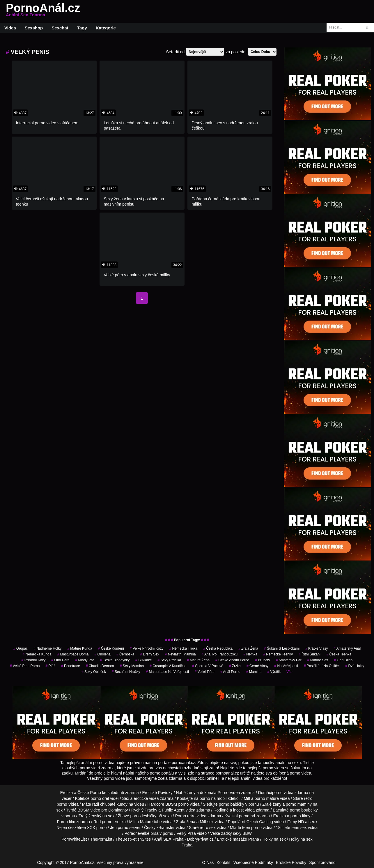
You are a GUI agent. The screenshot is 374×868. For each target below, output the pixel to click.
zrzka (235, 666)
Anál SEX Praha (169, 839)
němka (250, 654)
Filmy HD (296, 822)
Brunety (262, 660)
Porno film (66, 822)
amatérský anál (347, 648)
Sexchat (60, 28)
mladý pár (85, 660)
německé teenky (278, 654)
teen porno (252, 828)
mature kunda (80, 648)
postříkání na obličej (322, 666)
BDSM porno (177, 804)
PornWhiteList (74, 839)
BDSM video (89, 810)
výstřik (274, 672)
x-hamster (166, 828)
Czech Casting (260, 822)
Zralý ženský (90, 816)
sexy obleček (94, 672)
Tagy (82, 28)
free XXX (87, 828)
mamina (254, 672)
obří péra (61, 660)
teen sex (299, 828)
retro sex (208, 828)
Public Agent (173, 810)
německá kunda (37, 654)
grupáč (21, 648)
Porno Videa (229, 793)
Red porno (103, 822)
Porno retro (185, 816)
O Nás (208, 862)
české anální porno (232, 660)
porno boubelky (304, 810)
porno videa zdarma (290, 793)
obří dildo (343, 660)
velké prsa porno (25, 666)
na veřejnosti (286, 666)
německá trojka (183, 648)
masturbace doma (73, 654)
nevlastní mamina (180, 654)
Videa (10, 28)
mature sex (318, 660)
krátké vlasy (317, 648)
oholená (103, 654)
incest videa (244, 810)
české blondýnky (115, 660)
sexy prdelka (169, 660)
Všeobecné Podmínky (253, 862)
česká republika (218, 648)
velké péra (205, 672)
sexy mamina (132, 666)
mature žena (198, 660)
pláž (50, 666)
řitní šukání (310, 654)
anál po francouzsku (220, 654)
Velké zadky (221, 833)
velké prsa (149, 833)
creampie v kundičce (168, 666)
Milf (203, 822)
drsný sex (149, 654)
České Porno (89, 793)
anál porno (230, 672)
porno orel (100, 798)
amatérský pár (289, 660)
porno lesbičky (143, 816)
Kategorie (106, 28)
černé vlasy (257, 666)
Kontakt (223, 862)
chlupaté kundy (114, 804)
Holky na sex (274, 839)
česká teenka (339, 654)
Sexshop (34, 28)
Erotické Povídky (157, 793)
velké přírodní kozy (147, 648)
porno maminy (299, 804)
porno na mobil (213, 798)
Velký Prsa (186, 833)
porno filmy (300, 816)
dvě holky (355, 666)
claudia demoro (100, 666)
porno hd (247, 816)
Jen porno (119, 828)
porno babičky (232, 804)
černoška (125, 654)
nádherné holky (47, 648)
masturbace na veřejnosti (167, 672)
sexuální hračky (126, 672)
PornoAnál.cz (43, 11)
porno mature (267, 798)
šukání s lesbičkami (282, 648)
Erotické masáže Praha (238, 839)
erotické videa (146, 798)
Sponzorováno (322, 862)
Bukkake (143, 660)
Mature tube (151, 822)
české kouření (111, 648)
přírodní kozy (34, 660)
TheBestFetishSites (133, 839)
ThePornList (101, 839)
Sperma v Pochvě (208, 666)
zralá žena (248, 648)
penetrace (71, 666)
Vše (289, 672)
